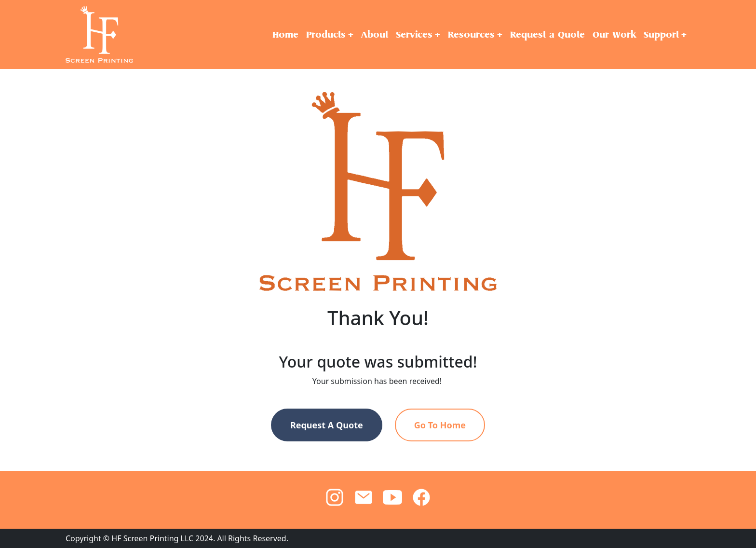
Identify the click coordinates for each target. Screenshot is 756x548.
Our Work (614, 34)
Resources (471, 34)
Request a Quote (547, 34)
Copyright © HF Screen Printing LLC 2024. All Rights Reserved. (177, 538)
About (375, 34)
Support (661, 34)
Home (285, 34)
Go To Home (440, 425)
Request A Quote (327, 425)
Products (326, 34)
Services (414, 34)
